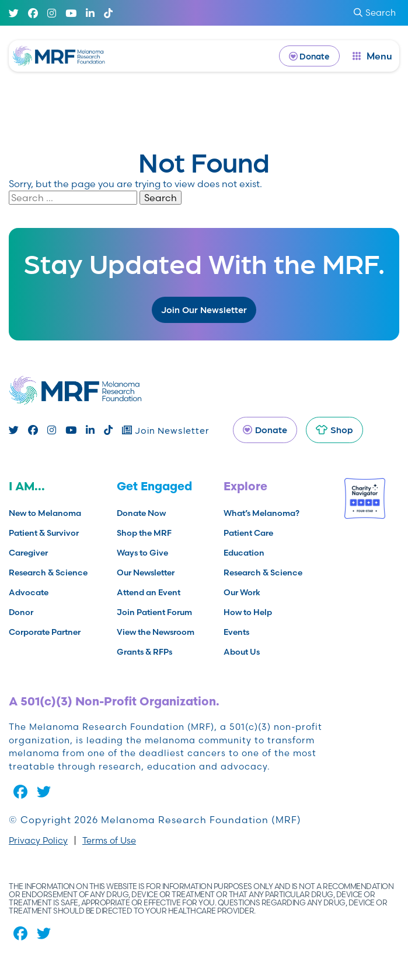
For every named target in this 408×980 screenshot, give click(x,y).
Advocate (29, 592)
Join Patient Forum (154, 612)
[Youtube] (71, 13)
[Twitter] (14, 13)
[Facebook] (33, 13)
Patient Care (248, 533)
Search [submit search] (375, 13)
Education (244, 553)
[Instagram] (52, 13)
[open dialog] (372, 56)
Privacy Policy (38, 840)
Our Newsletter (146, 572)
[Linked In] (90, 13)
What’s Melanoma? (261, 513)
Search (161, 198)
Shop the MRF (144, 533)
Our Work (242, 592)
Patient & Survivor (44, 533)
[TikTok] (108, 13)
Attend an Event (149, 592)
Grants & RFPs (144, 652)
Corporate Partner (45, 632)
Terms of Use (109, 840)
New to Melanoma (45, 513)
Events (236, 632)
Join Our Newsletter (204, 309)
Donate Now (141, 513)
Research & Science (48, 572)
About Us (242, 652)
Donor (21, 612)
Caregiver (28, 553)
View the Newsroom (156, 632)
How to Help (248, 612)
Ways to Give (142, 553)
